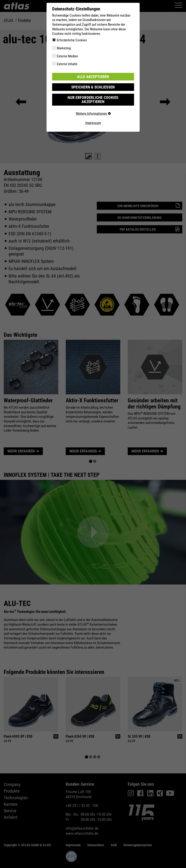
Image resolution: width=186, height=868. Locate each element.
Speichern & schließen (93, 87)
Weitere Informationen (93, 109)
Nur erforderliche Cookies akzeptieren (93, 97)
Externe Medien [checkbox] (67, 56)
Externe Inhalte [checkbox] (67, 64)
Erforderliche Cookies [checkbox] (72, 40)
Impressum (93, 118)
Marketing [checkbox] (64, 48)
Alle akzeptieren (93, 76)
